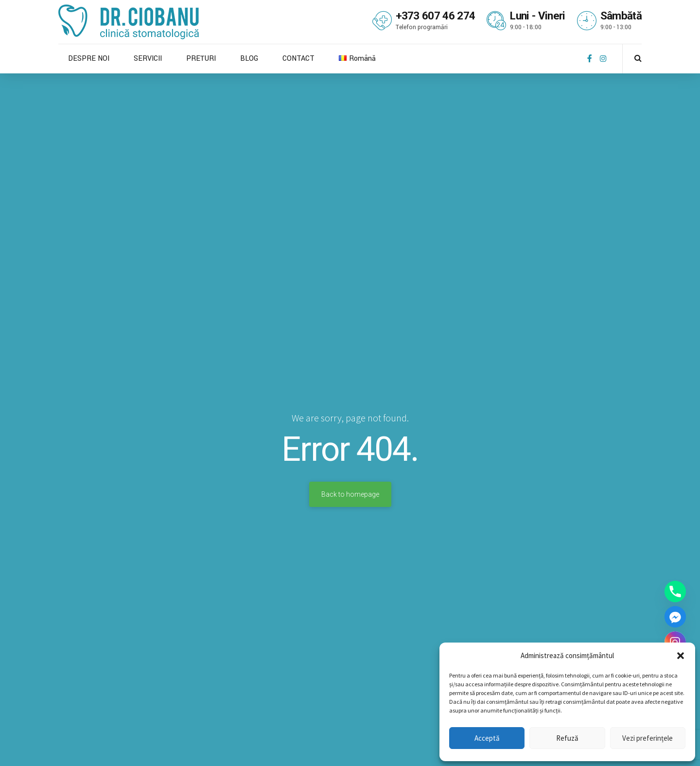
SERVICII (148, 59)
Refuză (567, 738)
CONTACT (298, 59)
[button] (681, 656)
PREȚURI (201, 59)
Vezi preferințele (647, 738)
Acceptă (487, 738)
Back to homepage (350, 494)
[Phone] (675, 592)
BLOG (249, 59)
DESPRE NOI (89, 59)
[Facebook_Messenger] (675, 617)
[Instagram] (675, 642)
